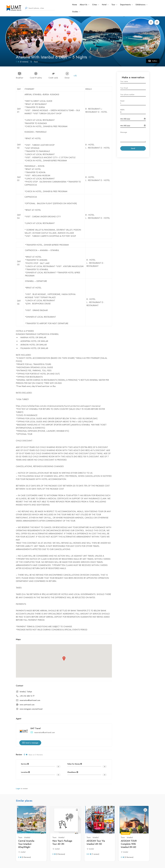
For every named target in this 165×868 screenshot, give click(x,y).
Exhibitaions (142, 5)
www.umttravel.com (27, 705)
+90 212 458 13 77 (27, 696)
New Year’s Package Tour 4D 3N (62, 842)
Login (18, 789)
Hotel (105, 5)
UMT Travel (35, 728)
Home (75, 5)
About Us (85, 5)
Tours (26, 52)
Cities (96, 5)
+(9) (75, 76)
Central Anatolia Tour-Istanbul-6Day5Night (26, 844)
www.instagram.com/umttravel (31, 709)
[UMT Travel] (42, 833)
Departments (127, 5)
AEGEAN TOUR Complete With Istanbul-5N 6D (129, 844)
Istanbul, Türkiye (26, 692)
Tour (114, 5)
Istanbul (19, 52)
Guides (76, 12)
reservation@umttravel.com (30, 700)
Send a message (30, 743)
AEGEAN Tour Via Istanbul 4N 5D (96, 842)
